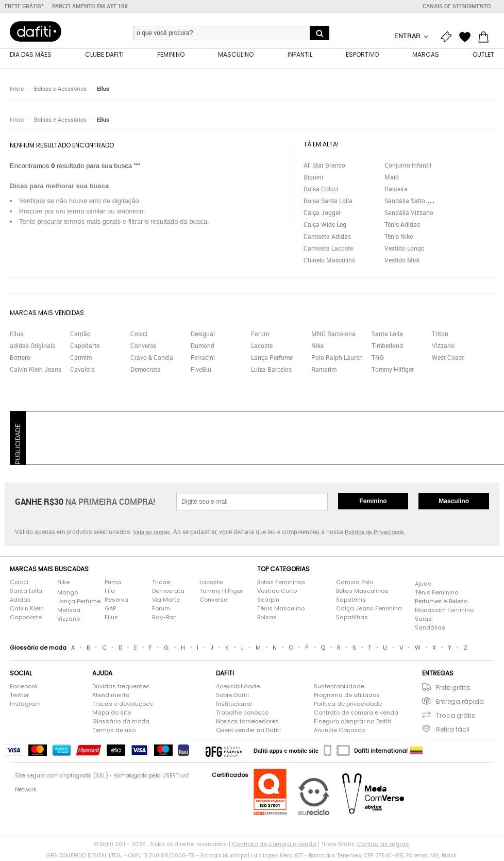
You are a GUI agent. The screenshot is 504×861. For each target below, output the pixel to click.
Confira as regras (383, 846)
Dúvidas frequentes (121, 688)
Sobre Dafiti (232, 697)
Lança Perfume (272, 359)
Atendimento (111, 697)
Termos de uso (114, 732)
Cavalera (82, 371)
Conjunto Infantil (408, 167)
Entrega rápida (460, 703)
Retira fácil (453, 731)
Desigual (203, 335)
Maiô (392, 178)
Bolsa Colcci (321, 190)
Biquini (313, 178)
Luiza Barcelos (271, 371)
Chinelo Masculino (330, 261)
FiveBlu (201, 371)
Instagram (25, 705)
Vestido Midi (402, 261)
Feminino (373, 503)
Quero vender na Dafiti (248, 732)
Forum (260, 335)
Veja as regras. (152, 533)
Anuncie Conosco (339, 732)
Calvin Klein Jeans (36, 371)
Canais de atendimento (457, 6)
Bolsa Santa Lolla (328, 202)
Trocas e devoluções (123, 705)
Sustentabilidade (339, 688)
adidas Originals (32, 347)
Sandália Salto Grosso (415, 202)
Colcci (139, 335)
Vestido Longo (405, 250)
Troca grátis (456, 717)
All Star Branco (324, 167)
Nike (317, 347)
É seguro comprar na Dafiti (352, 723)
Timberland (387, 347)
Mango (68, 594)
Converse (143, 347)
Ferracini (203, 359)
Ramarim (324, 371)
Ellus (103, 90)
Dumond (203, 347)
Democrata (146, 371)
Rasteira (396, 190)
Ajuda (423, 585)
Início (17, 90)
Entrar (408, 36)
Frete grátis (453, 689)
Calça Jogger (322, 214)
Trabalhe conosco (242, 714)
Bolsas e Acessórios (60, 90)
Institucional (234, 705)
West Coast (448, 359)
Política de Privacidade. (375, 533)
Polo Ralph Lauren (337, 359)
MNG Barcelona (333, 335)
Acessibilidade (238, 688)
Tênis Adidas (402, 226)
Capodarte (85, 347)
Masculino (454, 503)
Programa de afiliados (347, 697)
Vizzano (443, 347)
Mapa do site (112, 714)
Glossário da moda (121, 723)
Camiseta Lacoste (328, 250)
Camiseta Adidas (327, 238)
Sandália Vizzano (409, 214)
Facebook (24, 688)
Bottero (20, 359)
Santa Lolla (387, 335)
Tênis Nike (399, 238)
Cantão (80, 335)
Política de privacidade (348, 705)
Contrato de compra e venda (356, 714)
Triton (440, 335)
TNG (378, 359)
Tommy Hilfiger (393, 371)
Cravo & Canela (152, 359)
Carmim (81, 359)
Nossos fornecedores (247, 723)
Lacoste (262, 347)
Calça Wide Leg (325, 226)
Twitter (19, 697)
